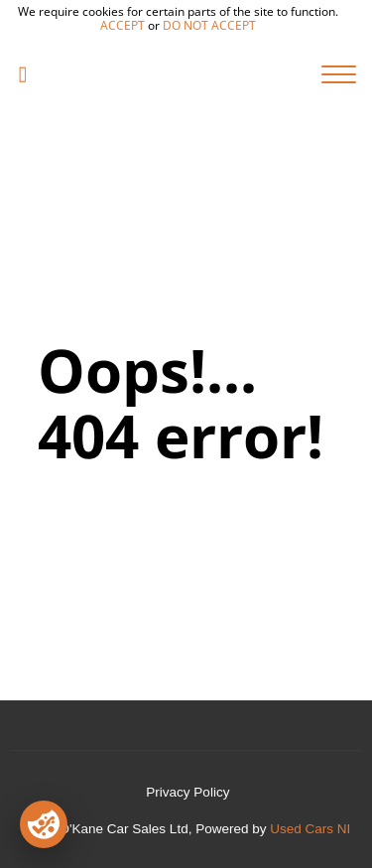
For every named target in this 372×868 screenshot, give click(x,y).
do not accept (209, 25)
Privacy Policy (187, 792)
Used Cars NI (310, 829)
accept (123, 25)
